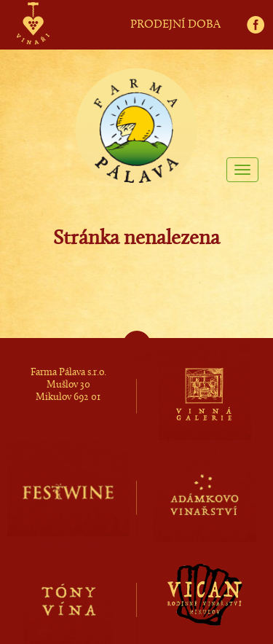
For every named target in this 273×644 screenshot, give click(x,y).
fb (260, 8)
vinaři (32, 9)
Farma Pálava (137, 110)
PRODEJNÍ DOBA (175, 25)
